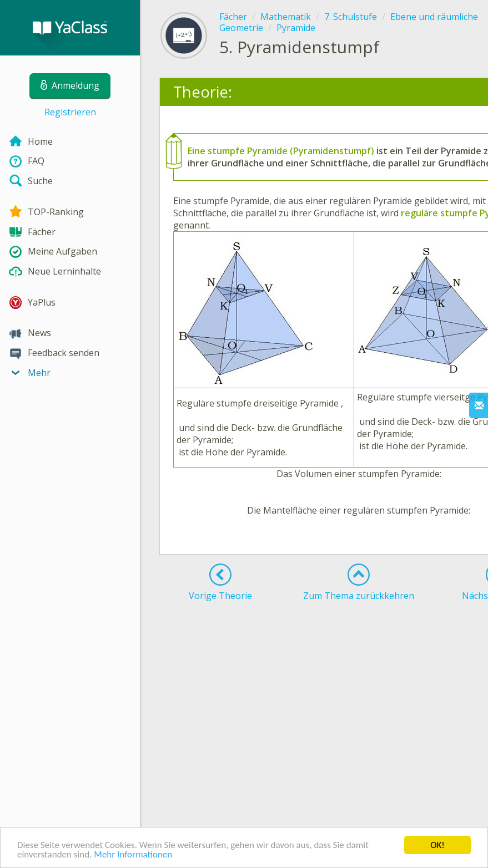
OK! (437, 845)
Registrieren (70, 112)
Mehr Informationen (133, 854)
